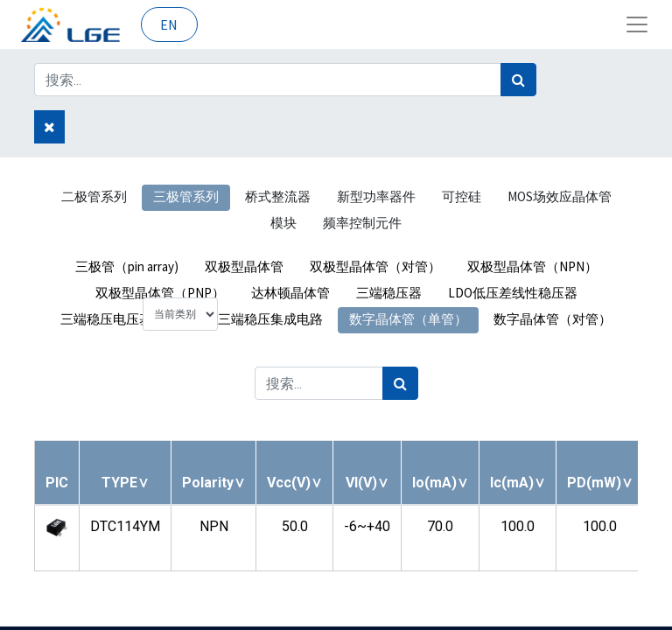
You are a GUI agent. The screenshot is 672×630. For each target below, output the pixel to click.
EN (169, 24)
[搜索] (518, 80)
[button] (125, 483)
